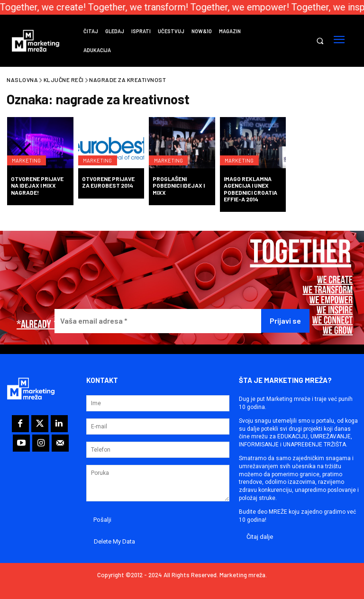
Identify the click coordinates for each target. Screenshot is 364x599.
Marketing (29, 156)
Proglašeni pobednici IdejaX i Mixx (179, 186)
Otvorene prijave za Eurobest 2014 (108, 182)
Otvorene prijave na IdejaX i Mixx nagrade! (37, 186)
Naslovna (22, 80)
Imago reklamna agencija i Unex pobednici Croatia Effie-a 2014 (250, 189)
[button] (320, 41)
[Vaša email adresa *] (158, 321)
